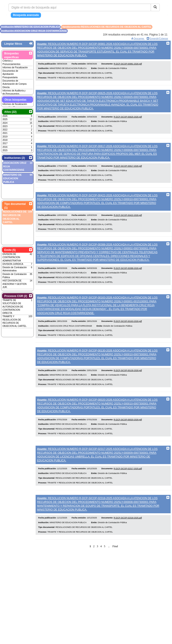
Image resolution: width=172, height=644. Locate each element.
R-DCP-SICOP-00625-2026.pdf (128, 120)
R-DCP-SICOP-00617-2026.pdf (128, 171)
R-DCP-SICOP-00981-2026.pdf (128, 65)
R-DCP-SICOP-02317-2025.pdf (128, 484)
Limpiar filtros (13, 44)
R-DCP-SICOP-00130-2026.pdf (128, 382)
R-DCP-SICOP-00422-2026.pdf (128, 222)
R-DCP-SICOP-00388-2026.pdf (128, 277)
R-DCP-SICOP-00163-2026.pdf (128, 332)
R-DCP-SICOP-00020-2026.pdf (128, 433)
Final (115, 564)
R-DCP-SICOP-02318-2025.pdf (128, 535)
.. (109, 564)
